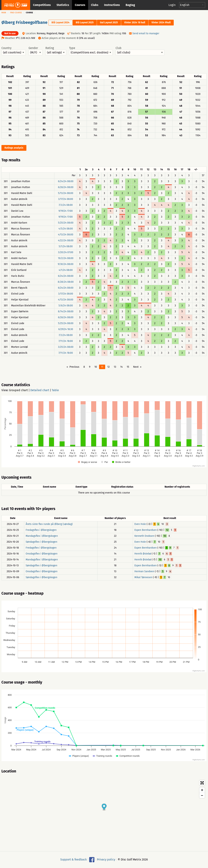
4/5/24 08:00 (66, 229)
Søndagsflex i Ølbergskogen (41, 542)
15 (128, 367)
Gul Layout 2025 (109, 22)
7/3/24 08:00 (66, 205)
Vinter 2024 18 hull (135, 22)
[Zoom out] (202, 795)
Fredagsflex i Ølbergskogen (41, 530)
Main (4, 13)
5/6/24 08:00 (66, 306)
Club (140, 51)
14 (121, 367)
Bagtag (130, 5)
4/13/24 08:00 (66, 235)
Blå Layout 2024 (60, 22)
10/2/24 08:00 (66, 258)
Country (14, 51)
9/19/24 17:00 (66, 211)
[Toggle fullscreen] (202, 783)
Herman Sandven (144, 571)
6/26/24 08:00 (66, 187)
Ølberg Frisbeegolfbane (24, 22)
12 (108, 367)
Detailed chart (40, 390)
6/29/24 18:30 (66, 329)
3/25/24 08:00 (66, 347)
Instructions (112, 5)
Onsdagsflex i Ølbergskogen (42, 554)
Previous (74, 367)
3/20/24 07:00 (66, 252)
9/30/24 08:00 (66, 264)
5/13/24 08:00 (66, 193)
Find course (16, 13)
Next (136, 367)
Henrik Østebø (143, 554)
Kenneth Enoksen (144, 536)
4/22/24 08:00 (66, 240)
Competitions (42, 5)
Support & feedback (73, 859)
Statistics (63, 5)
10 (96, 367)
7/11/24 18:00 (66, 341)
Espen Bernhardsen (146, 530)
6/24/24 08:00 (66, 181)
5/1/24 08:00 (66, 246)
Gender (36, 51)
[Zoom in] (202, 790)
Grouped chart (18, 390)
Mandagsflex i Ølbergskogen (42, 536)
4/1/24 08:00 (66, 270)
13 (115, 367)
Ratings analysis (14, 148)
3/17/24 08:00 (66, 199)
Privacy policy (106, 859)
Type (91, 51)
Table (55, 390)
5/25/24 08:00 (66, 223)
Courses (80, 5)
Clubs (95, 5)
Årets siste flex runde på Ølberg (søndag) (49, 524)
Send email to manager (146, 33)
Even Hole (140, 524)
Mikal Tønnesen (143, 577)
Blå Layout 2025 (85, 22)
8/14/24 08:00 (66, 311)
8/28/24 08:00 (66, 282)
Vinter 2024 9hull (161, 22)
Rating (56, 51)
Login (172, 5)
